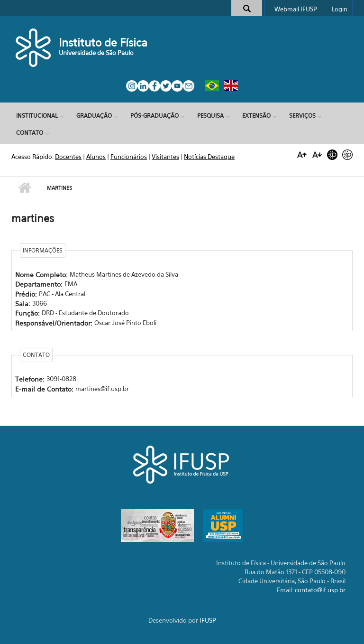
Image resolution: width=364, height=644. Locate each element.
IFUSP (208, 620)
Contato (30, 133)
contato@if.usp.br (320, 590)
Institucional (37, 116)
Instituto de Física (103, 42)
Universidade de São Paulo (96, 53)
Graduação (94, 116)
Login (340, 9)
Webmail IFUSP (296, 9)
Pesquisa (210, 116)
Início (24, 188)
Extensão (256, 116)
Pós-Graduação (155, 116)
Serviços (302, 116)
